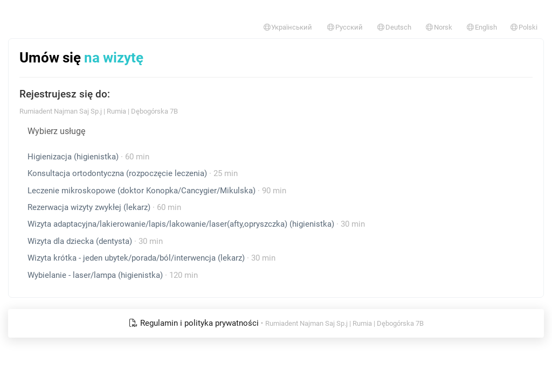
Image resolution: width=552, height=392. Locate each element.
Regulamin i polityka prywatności (195, 323)
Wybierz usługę (56, 131)
